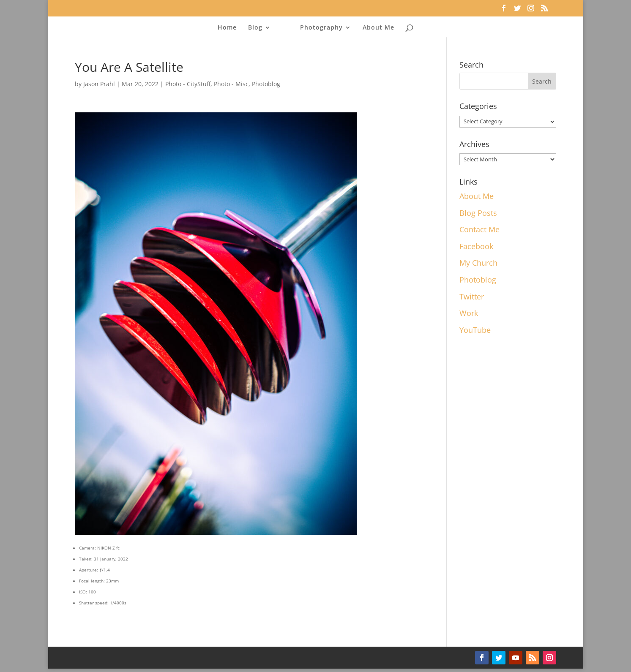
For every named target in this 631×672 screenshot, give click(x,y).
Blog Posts (478, 213)
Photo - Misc (231, 84)
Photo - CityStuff (188, 84)
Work (469, 313)
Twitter (472, 297)
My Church (478, 263)
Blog (255, 28)
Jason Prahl (99, 84)
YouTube (475, 330)
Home (227, 28)
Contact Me (479, 229)
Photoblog (266, 84)
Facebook (476, 246)
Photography (321, 28)
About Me (378, 28)
